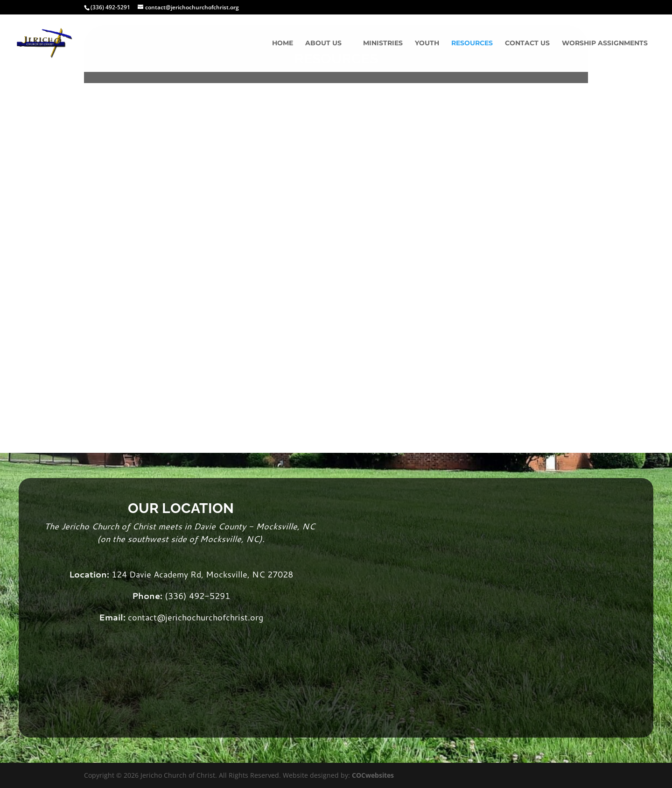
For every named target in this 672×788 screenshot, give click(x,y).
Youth (427, 43)
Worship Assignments (605, 43)
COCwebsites (373, 775)
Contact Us (527, 43)
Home (283, 43)
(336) (177, 596)
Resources (472, 43)
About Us (323, 43)
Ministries (383, 43)
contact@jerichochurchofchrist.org (196, 617)
